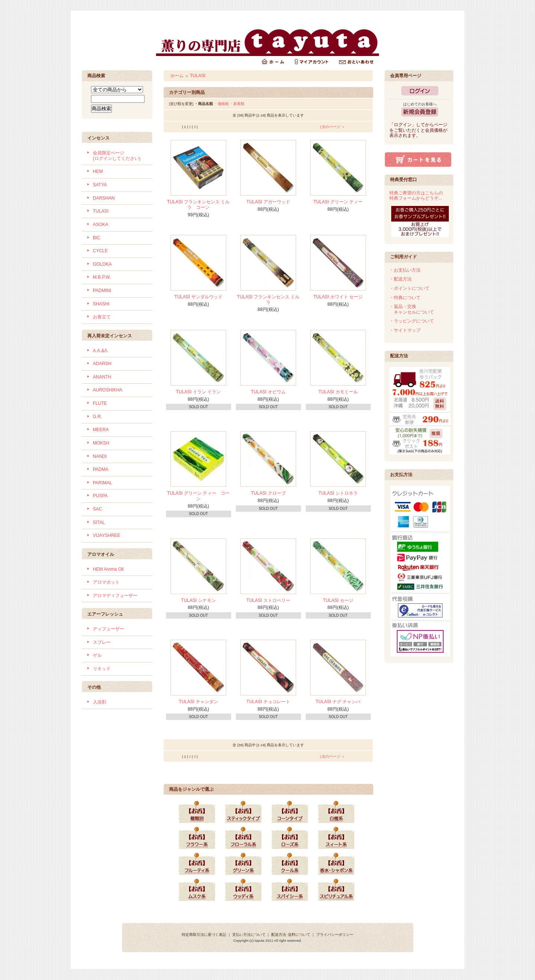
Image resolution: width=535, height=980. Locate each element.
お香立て (102, 317)
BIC (97, 238)
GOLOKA (102, 264)
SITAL (99, 522)
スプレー (102, 642)
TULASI (101, 211)
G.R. (98, 417)
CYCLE (100, 251)
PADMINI (102, 291)
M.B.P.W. (102, 277)
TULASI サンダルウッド (198, 297)
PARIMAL (103, 483)
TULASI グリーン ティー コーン (199, 496)
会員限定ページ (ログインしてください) (117, 156)
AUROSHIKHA (108, 390)
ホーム (177, 76)
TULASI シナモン (198, 600)
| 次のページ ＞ (333, 127)
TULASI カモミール (338, 392)
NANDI (100, 456)
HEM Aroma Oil (108, 569)
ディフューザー (108, 629)
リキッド (102, 669)
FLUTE (100, 403)
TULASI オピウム (268, 392)
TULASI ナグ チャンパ (338, 702)
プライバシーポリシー (335, 935)
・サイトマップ (405, 330)
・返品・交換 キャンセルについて (412, 309)
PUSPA (100, 496)
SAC (98, 509)
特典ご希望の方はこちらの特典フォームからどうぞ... (416, 196)
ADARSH (102, 364)
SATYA (100, 185)
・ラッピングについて (412, 321)
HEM (98, 171)
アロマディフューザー (115, 596)
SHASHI (101, 304)
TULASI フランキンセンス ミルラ (268, 300)
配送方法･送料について (291, 935)
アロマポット (106, 582)
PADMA (101, 469)
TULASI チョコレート (268, 702)
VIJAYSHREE (107, 535)
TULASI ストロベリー (268, 600)
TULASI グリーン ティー (338, 202)
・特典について (405, 298)
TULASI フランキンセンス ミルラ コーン (199, 205)
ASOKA (100, 224)
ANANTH (102, 377)
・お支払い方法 (405, 270)
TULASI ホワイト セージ (338, 297)
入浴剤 (100, 702)
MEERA (101, 430)
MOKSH (101, 443)
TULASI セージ (338, 600)
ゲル (97, 655)
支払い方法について (249, 935)
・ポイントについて (409, 288)
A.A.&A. (101, 351)
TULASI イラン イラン (199, 392)
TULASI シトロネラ (338, 493)
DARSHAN (104, 198)
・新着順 (237, 104)
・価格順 (221, 104)
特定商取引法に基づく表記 (204, 935)
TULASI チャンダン (198, 702)
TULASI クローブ (268, 493)
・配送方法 (401, 279)
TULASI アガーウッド (268, 202)
